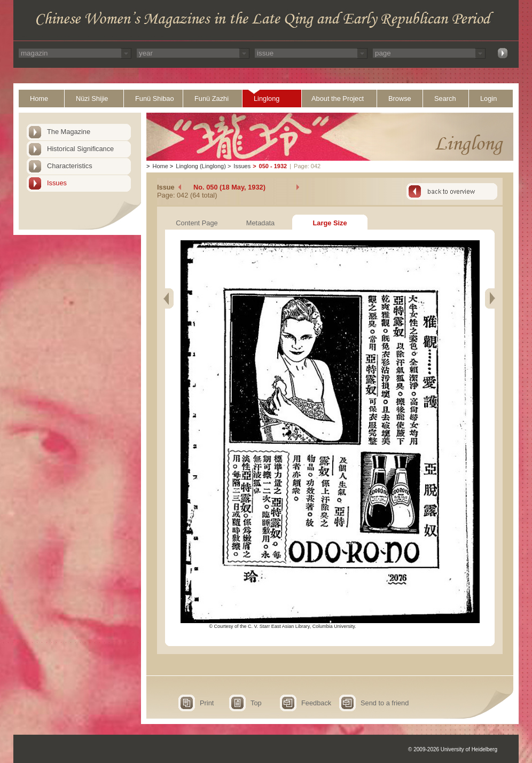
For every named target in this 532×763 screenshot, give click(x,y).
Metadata (260, 223)
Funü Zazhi (212, 99)
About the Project (338, 99)
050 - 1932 (273, 166)
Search (445, 99)
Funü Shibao (155, 99)
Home (39, 99)
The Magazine (69, 132)
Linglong (267, 99)
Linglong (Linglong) (201, 166)
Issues (57, 183)
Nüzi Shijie (92, 99)
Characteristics (70, 166)
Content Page (197, 223)
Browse (400, 99)
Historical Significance (80, 149)
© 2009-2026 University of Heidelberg (453, 749)
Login (488, 99)
